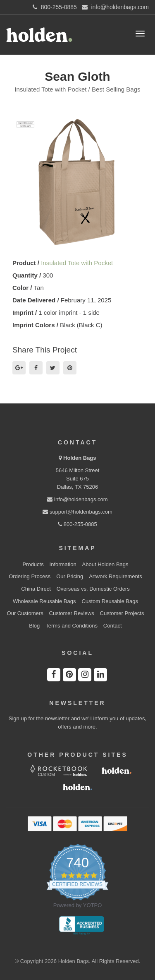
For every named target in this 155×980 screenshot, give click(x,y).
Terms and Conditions (72, 626)
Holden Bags (80, 458)
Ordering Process (30, 576)
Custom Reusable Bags (110, 601)
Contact (113, 626)
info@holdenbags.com (77, 499)
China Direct (36, 589)
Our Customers (25, 613)
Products (33, 564)
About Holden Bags (105, 564)
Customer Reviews (72, 613)
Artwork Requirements (116, 576)
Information (63, 564)
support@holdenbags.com (77, 512)
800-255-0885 (77, 524)
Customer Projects (122, 613)
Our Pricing (70, 576)
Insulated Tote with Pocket (77, 263)
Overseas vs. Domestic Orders (93, 589)
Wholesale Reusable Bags (44, 601)
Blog (34, 626)
